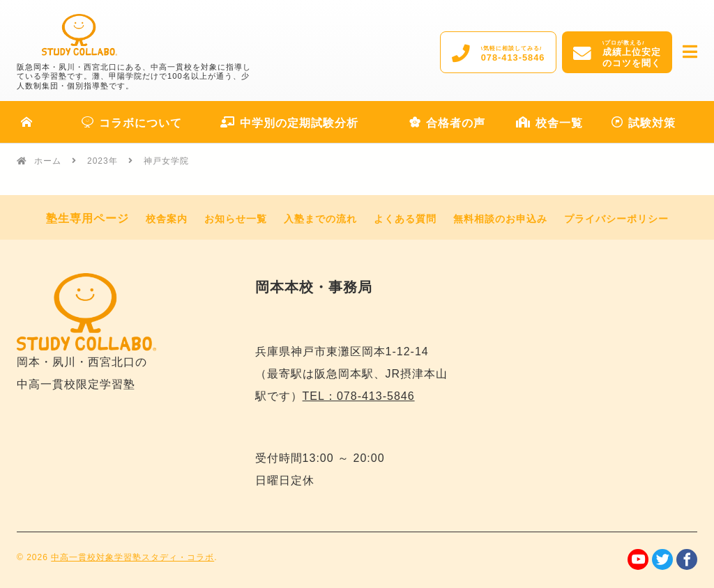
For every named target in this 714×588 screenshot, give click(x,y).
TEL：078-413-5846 (359, 396)
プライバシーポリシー (616, 219)
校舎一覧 (549, 123)
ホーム (48, 161)
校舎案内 (167, 219)
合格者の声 (447, 123)
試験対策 (644, 123)
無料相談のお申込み (500, 219)
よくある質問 (405, 219)
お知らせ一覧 (236, 219)
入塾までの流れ (320, 219)
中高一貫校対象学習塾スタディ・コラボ (132, 557)
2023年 (102, 161)
